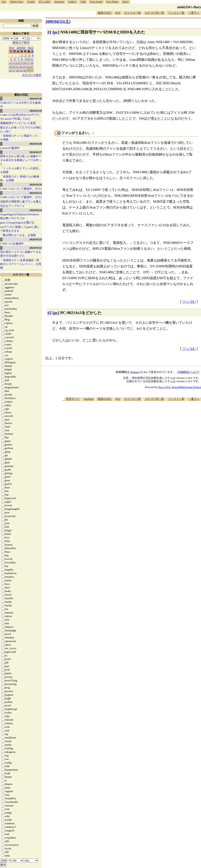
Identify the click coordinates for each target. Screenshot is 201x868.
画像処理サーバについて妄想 (18, 123)
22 (21, 67)
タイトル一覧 (132, 13)
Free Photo (112, 2)
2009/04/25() (58, 22)
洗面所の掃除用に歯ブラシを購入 (21, 201)
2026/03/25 (36, 193)
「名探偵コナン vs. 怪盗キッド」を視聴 (20, 138)
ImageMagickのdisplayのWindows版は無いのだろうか (20, 216)
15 (21, 63)
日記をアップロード (13, 206)
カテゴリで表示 (32, 75)
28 (18, 70)
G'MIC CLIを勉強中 (12, 244)
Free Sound (96, 2)
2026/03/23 (36, 239)
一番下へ (194, 13)
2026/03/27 (36, 152)
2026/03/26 (36, 184)
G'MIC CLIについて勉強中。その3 (21, 189)
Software (59, 2)
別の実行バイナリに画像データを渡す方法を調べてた (21, 254)
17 (28, 63)
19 (10, 67)
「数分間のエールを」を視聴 (18, 235)
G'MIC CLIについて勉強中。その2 (21, 197)
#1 (50, 32)
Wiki (83, 2)
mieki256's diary (189, 7)
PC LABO (45, 2)
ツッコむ (189, 302)
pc (56, 32)
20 (14, 67)
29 (21, 70)
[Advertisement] (144, 434)
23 (25, 67)
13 (14, 63)
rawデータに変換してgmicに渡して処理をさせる (20, 229)
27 (14, 70)
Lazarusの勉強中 (10, 148)
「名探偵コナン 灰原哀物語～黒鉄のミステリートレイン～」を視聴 (21, 264)
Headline (89, 399)
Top (4, 2)
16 (25, 63)
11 (32, 59)
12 (10, 63)
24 (28, 67)
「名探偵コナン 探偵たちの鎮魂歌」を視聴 (20, 178)
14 (18, 63)
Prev (12, 48)
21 (18, 67)
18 (32, 63)
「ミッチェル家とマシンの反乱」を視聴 (21, 170)
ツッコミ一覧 (176, 13)
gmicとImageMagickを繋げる (17, 223)
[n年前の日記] (84, 22)
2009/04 (21, 48)
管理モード (73, 399)
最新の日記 (105, 13)
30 (25, 70)
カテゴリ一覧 (21, 275)
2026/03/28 (36, 144)
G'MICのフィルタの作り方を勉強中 (20, 105)
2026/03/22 (36, 248)
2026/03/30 (36, 98)
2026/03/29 (36, 111)
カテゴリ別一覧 (154, 13)
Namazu (135, 372)
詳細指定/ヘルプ (188, 372)
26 (10, 70)
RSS (118, 13)
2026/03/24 (36, 210)
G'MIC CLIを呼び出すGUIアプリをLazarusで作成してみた (20, 117)
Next (30, 48)
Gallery (72, 2)
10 (28, 59)
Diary (126, 2)
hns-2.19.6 (164, 387)
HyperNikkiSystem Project (186, 387)
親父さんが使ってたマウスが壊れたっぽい (21, 129)
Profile (31, 2)
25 (32, 67)
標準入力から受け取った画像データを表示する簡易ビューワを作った (21, 160)
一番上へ (194, 399)
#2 (50, 313)
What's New (17, 2)
